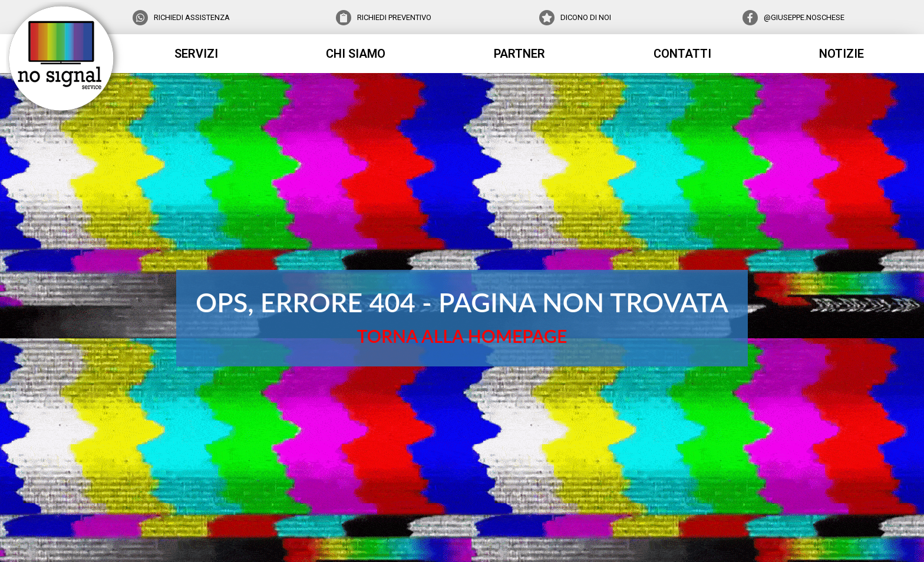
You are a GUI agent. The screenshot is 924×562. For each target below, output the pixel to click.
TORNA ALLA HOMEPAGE (462, 335)
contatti (682, 54)
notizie (841, 54)
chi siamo (356, 54)
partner (519, 54)
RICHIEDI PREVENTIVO (394, 17)
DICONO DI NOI (586, 17)
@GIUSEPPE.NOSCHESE (804, 17)
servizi (196, 54)
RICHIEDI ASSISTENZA (192, 17)
